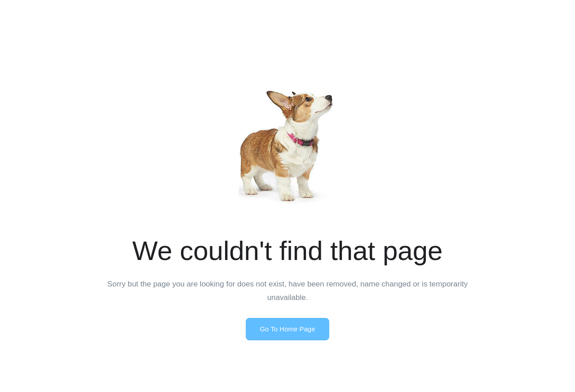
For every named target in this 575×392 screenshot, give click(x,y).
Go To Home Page (287, 329)
